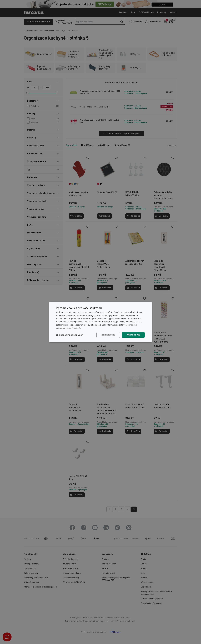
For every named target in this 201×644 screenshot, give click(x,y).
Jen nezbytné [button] (108, 335)
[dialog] (100, 322)
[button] (70, 335)
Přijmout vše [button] (133, 335)
